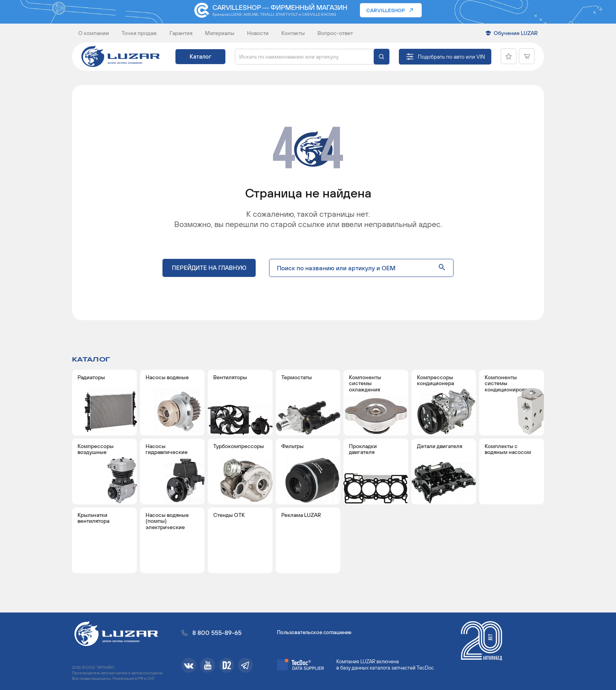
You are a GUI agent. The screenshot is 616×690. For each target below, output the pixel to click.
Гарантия (181, 33)
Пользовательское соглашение (314, 632)
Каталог (200, 56)
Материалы (220, 33)
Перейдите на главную (209, 268)
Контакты (293, 33)
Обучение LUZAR (516, 33)
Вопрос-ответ (335, 33)
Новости (258, 33)
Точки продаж (139, 33)
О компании (94, 33)
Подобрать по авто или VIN (451, 57)
